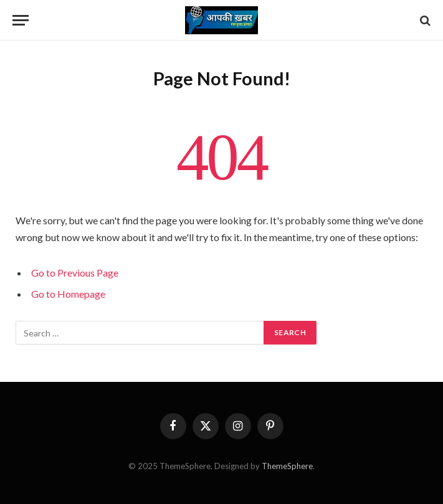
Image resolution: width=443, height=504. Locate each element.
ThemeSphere (287, 466)
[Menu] (21, 20)
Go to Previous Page (75, 273)
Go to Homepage (68, 294)
